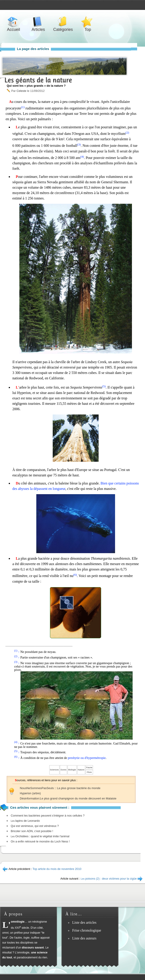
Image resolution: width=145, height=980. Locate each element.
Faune (89, 767)
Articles (38, 22)
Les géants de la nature (38, 80)
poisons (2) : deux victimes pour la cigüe (109, 879)
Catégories (63, 22)
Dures (63, 770)
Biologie (72, 770)
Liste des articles (84, 922)
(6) (75, 575)
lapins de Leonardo (25, 821)
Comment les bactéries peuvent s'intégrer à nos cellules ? (48, 816)
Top (88, 22)
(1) (23, 107)
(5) (104, 386)
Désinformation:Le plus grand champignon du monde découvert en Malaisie (68, 798)
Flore (89, 772)
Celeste (21, 91)
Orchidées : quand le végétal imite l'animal (40, 836)
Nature (81, 770)
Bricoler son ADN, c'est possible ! (32, 831)
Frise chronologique (87, 930)
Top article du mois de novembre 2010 (57, 869)
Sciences (54, 770)
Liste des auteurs (84, 938)
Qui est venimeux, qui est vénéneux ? (35, 826)
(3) (79, 144)
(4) (82, 157)
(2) (127, 132)
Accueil (14, 22)
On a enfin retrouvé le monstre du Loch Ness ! (40, 841)
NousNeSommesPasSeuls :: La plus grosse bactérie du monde (60, 788)
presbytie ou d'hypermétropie (87, 758)
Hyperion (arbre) (30, 793)
